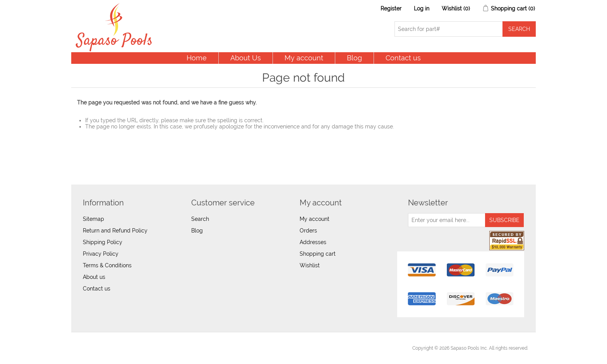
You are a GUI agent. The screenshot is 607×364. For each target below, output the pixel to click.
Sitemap (93, 219)
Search (200, 219)
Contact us (403, 58)
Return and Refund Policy (115, 231)
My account (304, 58)
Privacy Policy (101, 254)
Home (197, 58)
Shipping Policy (103, 242)
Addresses (313, 242)
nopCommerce (122, 348)
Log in (422, 9)
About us (94, 277)
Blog (354, 58)
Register (391, 9)
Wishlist (310, 265)
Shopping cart (318, 254)
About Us (246, 58)
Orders (308, 231)
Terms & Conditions (107, 265)
